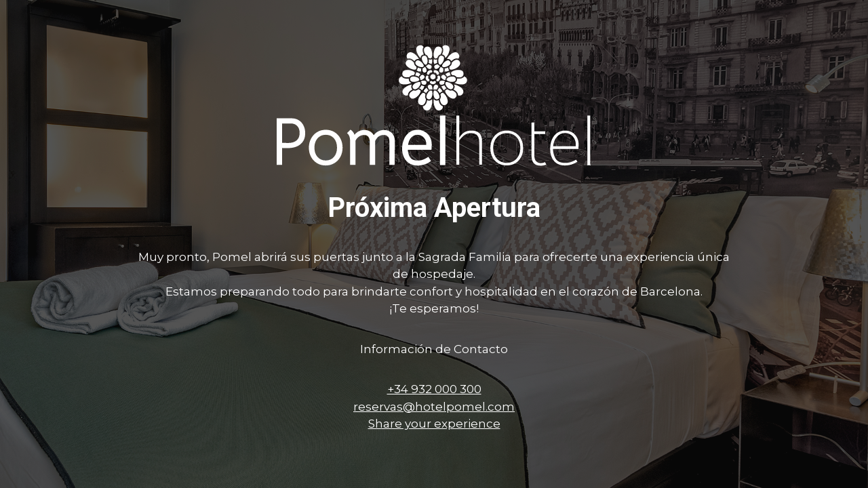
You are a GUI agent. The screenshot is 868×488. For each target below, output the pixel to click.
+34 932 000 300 (434, 389)
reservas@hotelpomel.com (434, 407)
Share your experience (434, 424)
